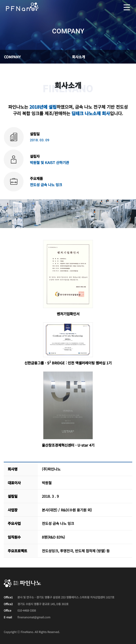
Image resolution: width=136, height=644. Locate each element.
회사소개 (78, 57)
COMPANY (12, 57)
